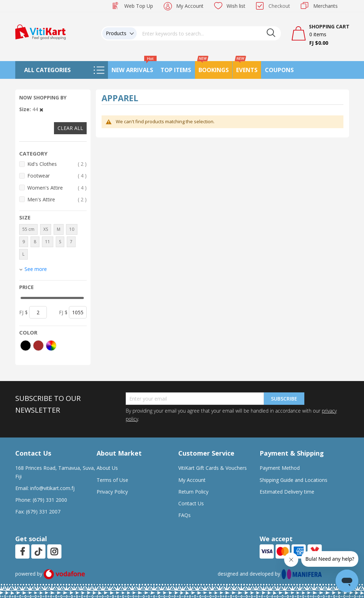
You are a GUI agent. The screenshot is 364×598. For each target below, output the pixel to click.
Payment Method (280, 468)
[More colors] (51, 346)
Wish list (236, 6)
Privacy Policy (112, 492)
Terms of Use (112, 480)
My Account (190, 6)
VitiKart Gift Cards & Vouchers (213, 468)
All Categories (47, 70)
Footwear (57, 176)
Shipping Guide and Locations (294, 480)
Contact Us (191, 503)
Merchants (325, 6)
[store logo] (40, 31)
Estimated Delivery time (287, 492)
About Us (107, 468)
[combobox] (209, 33)
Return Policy (193, 492)
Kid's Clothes (57, 164)
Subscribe (284, 399)
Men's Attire (57, 199)
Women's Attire (57, 188)
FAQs (184, 515)
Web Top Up (139, 6)
